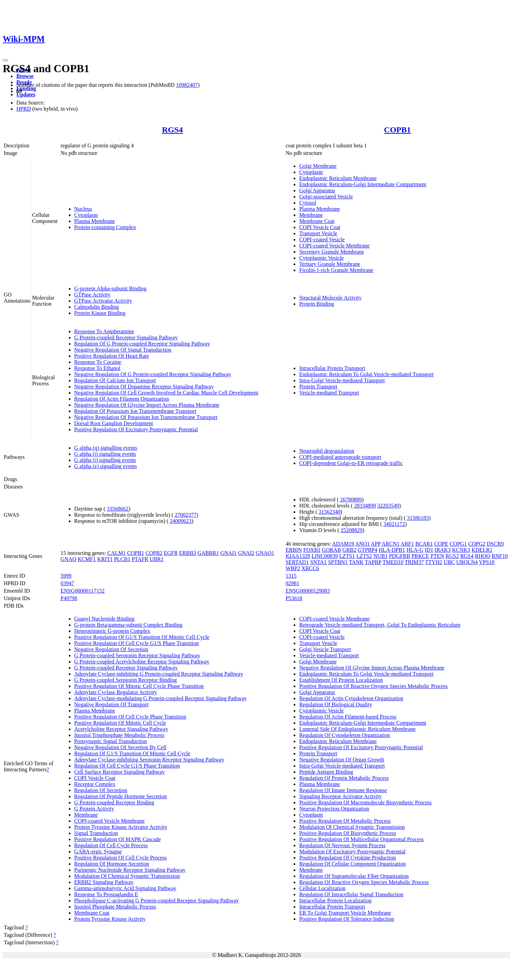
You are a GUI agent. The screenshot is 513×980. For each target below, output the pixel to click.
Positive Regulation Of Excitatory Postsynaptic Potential (136, 429)
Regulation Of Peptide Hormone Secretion (121, 796)
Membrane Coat (317, 221)
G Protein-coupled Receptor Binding (114, 802)
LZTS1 (347, 556)
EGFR (171, 553)
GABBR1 (208, 553)
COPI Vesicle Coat (320, 227)
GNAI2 (246, 553)
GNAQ (68, 559)
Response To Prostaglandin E (106, 894)
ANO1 (363, 544)
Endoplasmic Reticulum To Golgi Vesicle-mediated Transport (366, 374)
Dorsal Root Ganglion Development (114, 423)
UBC (449, 562)
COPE (441, 544)
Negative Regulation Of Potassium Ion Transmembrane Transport (146, 417)
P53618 (294, 598)
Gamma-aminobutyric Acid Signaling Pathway (125, 888)
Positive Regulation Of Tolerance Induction (347, 919)
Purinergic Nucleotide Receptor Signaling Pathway (130, 870)
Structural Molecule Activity (330, 298)
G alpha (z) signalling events (106, 466)
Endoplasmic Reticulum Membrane (338, 178)
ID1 (429, 550)
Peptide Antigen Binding (326, 772)
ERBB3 (188, 553)
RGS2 (452, 556)
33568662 (118, 509)
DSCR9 (495, 544)
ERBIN (294, 550)
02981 (292, 583)
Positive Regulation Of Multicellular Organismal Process (361, 839)
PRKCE (420, 556)
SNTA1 (318, 562)
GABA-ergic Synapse (98, 852)
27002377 (186, 515)
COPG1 (458, 544)
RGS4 (172, 130)
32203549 (388, 506)
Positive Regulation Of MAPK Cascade (118, 839)
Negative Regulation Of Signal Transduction (123, 350)
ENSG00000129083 (308, 591)
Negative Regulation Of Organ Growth (341, 760)
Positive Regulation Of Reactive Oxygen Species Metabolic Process (373, 686)
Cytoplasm (86, 215)
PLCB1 (122, 559)
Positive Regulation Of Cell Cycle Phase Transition (130, 717)
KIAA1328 (298, 556)
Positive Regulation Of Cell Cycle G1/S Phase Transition (137, 643)
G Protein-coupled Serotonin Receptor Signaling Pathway (137, 655)
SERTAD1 (297, 562)
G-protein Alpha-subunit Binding (110, 288)
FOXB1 (312, 550)
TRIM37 (414, 562)
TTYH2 (434, 562)
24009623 (181, 521)
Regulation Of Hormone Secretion (112, 864)
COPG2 (477, 544)
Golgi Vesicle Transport (325, 649)
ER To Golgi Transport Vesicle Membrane (345, 913)
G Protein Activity (94, 809)
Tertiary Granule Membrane (330, 264)
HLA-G (415, 550)
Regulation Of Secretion (101, 790)
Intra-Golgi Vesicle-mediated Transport (342, 380)
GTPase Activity (92, 295)
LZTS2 (364, 556)
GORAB (331, 550)
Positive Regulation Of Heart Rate (112, 356)
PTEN (437, 556)
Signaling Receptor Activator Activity (340, 796)
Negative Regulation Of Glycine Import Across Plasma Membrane (147, 405)
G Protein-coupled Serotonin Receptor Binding (126, 680)
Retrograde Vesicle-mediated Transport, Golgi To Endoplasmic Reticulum (380, 625)
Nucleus (83, 209)
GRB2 (349, 550)
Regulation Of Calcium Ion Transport (115, 380)
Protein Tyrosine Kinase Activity (110, 919)
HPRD (24, 109)
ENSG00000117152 (83, 591)
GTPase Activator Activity (103, 301)
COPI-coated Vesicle (322, 239)
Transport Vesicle (318, 233)
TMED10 (393, 562)
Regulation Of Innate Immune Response (343, 790)
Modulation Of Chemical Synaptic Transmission (127, 876)
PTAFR (140, 559)
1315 (291, 576)
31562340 (329, 512)
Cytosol (308, 203)
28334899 (365, 506)
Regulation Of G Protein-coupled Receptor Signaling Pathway (142, 344)
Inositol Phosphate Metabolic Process (115, 907)
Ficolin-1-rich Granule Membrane (336, 270)
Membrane (311, 215)
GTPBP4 (368, 550)
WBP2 (293, 568)
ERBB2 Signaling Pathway (104, 882)
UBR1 (157, 559)
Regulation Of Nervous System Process (342, 845)
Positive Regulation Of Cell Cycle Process (121, 858)
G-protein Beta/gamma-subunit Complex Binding (128, 625)
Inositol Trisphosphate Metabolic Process (119, 735)
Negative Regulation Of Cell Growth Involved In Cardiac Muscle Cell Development (166, 393)
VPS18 (487, 562)
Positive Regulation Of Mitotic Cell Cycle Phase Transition (139, 686)
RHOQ (483, 556)
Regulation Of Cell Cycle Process (111, 845)
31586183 (418, 518)
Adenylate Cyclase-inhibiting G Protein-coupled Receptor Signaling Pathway (159, 674)
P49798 (69, 598)
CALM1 (116, 553)
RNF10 (500, 556)
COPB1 (397, 130)
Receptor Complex (95, 784)
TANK (356, 562)
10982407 (187, 85)
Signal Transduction (96, 833)
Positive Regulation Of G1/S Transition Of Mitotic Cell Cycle (142, 637)
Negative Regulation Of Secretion (111, 649)
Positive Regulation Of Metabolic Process (345, 821)
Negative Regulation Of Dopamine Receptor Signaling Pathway (144, 387)
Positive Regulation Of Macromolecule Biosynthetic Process (365, 802)
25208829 (352, 530)
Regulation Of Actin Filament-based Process (348, 717)
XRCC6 (310, 568)
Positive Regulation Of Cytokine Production (347, 858)
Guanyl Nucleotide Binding (104, 619)
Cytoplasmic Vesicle (321, 258)
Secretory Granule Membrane (331, 252)
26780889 (351, 500)
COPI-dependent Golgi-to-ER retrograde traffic (351, 463)
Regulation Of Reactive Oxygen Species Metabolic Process (364, 882)
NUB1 (380, 556)
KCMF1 (87, 559)
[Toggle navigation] (5, 60)
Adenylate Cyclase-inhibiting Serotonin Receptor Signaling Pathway (149, 760)
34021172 (394, 524)
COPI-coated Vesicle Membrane (334, 246)
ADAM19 (343, 544)
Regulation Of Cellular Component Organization (352, 864)
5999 (66, 576)
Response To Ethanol (97, 368)
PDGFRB (400, 556)
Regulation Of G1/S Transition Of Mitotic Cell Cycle (132, 753)
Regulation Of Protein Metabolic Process (344, 778)
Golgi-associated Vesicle (326, 197)
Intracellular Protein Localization (335, 901)
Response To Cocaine (98, 362)
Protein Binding (316, 304)
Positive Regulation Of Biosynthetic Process (347, 833)
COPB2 (154, 553)
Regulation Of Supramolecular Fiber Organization (354, 876)
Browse (25, 76)
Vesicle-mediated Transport (329, 393)
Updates (26, 94)
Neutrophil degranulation (327, 451)
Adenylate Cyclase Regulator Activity (116, 692)
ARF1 (407, 544)
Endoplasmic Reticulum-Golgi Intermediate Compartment (363, 184)
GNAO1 (265, 553)
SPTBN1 (338, 562)
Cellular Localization (322, 888)
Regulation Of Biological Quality (336, 704)
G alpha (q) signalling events (106, 448)
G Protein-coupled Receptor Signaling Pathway (126, 338)
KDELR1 (482, 550)
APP (376, 544)
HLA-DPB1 (392, 550)
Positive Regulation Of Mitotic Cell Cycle (120, 723)
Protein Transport (318, 387)
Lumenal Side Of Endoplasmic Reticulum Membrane (357, 729)
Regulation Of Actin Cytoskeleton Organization (351, 698)
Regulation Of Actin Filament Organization (122, 399)
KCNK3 (461, 550)
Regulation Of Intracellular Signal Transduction (351, 894)
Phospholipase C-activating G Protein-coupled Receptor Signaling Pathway (157, 901)
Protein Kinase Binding (100, 313)
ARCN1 (391, 544)
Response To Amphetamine (104, 331)
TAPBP (373, 562)
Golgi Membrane (318, 166)
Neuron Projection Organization (334, 809)
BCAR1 (424, 544)
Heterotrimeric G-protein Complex (112, 631)
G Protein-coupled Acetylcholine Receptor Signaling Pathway (142, 662)
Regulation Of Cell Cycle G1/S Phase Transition (127, 766)
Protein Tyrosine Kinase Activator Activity (121, 827)
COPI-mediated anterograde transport (340, 457)
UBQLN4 (467, 562)
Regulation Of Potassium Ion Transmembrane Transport (135, 411)
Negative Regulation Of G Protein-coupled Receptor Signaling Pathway (153, 374)
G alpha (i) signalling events (105, 454)
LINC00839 (324, 556)
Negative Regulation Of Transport (111, 704)
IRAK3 (443, 550)
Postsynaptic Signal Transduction (111, 741)
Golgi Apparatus (317, 190)
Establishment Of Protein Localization (341, 680)
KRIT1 (105, 559)
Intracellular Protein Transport (332, 368)
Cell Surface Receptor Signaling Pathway (120, 772)
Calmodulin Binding (97, 307)
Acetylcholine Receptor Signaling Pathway (121, 729)
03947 (67, 583)
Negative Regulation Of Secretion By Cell (120, 747)
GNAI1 (229, 553)
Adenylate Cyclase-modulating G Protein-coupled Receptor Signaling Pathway (161, 698)
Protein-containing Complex (105, 227)
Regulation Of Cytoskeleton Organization (345, 735)
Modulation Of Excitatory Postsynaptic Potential (352, 852)
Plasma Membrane (95, 221)
